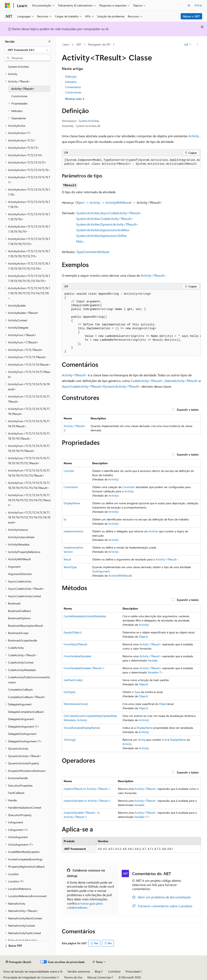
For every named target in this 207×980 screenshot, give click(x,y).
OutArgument (101, 571)
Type (137, 692)
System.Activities (89, 121)
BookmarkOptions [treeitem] (19, 618)
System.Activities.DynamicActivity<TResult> (107, 224)
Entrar (198, 5)
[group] (131, 162)
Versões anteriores (79, 971)
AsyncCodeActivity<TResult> (82, 386)
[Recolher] (50, 41)
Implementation (73, 531)
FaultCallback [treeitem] (16, 793)
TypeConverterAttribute (93, 252)
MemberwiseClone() (76, 704)
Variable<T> (155, 672)
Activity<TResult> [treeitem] (23, 89)
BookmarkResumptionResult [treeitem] (25, 626)
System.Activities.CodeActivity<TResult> (105, 219)
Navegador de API (99, 44)
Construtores (73, 92)
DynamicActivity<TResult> (122, 386)
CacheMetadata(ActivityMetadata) (85, 616)
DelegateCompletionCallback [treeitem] (26, 712)
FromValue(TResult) (76, 644)
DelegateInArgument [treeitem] (21, 719)
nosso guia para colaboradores (85, 905)
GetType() (70, 692)
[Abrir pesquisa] (189, 5)
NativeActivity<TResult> (182, 381)
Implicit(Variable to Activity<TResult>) (87, 801)
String (142, 740)
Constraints (71, 487)
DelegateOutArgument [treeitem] (22, 734)
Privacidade (133, 971)
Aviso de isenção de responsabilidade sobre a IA (33, 971)
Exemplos (71, 82)
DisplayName (72, 503)
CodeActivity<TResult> (147, 381)
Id (65, 519)
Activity (194, 136)
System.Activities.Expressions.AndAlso (103, 230)
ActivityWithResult (118, 202)
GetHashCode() (73, 680)
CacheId (69, 471)
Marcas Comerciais (99, 977)
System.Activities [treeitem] (18, 67)
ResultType (70, 567)
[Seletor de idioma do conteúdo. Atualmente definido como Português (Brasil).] (18, 962)
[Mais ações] (197, 45)
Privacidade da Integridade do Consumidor (30, 977)
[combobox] (28, 50)
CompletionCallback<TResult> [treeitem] (27, 697)
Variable (153, 660)
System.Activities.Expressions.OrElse (101, 236)
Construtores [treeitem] (19, 96)
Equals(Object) (73, 632)
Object (80, 202)
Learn (66, 44)
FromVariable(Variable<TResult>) (84, 668)
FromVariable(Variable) (77, 656)
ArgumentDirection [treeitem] (20, 574)
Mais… (81, 241)
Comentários (73, 87)
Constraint (129, 487)
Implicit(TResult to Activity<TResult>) (87, 789)
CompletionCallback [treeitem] (20, 689)
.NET (79, 44)
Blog (98, 971)
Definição (71, 76)
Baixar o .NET (192, 16)
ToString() (70, 740)
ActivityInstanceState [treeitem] (21, 537)
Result (67, 559)
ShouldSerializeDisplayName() (82, 728)
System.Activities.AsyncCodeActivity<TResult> (109, 213)
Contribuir (114, 971)
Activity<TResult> (153, 275)
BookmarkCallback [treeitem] (20, 611)
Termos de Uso (73, 977)
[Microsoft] (7, 5)
